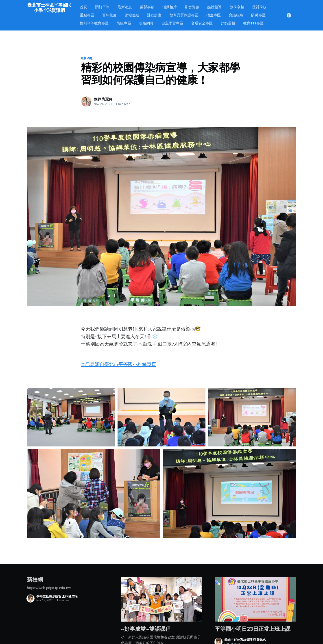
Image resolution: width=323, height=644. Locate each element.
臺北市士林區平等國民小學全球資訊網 (49, 8)
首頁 (83, 7)
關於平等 (102, 7)
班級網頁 (146, 23)
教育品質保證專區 (184, 15)
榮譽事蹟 (147, 7)
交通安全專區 (202, 23)
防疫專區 (124, 23)
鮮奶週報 (228, 23)
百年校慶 (109, 15)
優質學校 (259, 7)
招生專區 (214, 15)
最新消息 (125, 7)
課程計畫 (154, 15)
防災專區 (258, 15)
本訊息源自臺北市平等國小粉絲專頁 (118, 364)
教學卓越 (237, 7)
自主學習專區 (172, 23)
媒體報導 (214, 7)
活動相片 (170, 7)
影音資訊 (192, 7)
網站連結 (132, 15)
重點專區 (87, 15)
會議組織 (236, 15)
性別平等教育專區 (94, 23)
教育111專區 (253, 23)
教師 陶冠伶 (103, 99)
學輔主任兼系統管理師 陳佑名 (57, 596)
